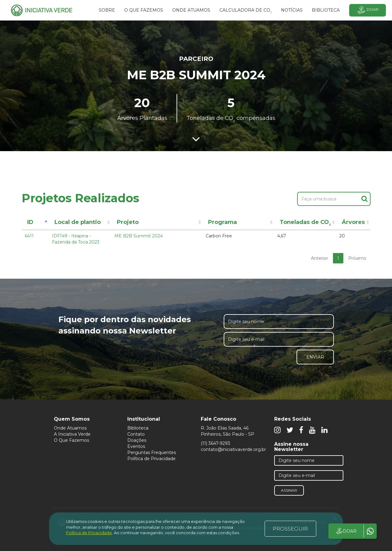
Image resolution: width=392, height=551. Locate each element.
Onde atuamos (191, 10)
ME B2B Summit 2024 (139, 236)
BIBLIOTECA (326, 10)
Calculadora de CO (246, 11)
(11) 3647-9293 (215, 443)
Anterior (319, 258)
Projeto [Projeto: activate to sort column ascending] (128, 222)
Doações (137, 440)
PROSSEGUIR (290, 529)
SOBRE (107, 10)
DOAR (346, 531)
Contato (136, 434)
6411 (29, 236)
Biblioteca (138, 428)
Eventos (136, 446)
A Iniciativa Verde (72, 434)
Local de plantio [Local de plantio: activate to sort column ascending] (78, 222)
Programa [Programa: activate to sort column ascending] (222, 222)
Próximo (357, 258)
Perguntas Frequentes (152, 452)
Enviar (315, 357)
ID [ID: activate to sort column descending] (30, 222)
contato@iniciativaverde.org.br (233, 449)
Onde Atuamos (70, 428)
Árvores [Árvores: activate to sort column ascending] (353, 222)
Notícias (292, 10)
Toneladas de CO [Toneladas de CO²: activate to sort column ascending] (305, 223)
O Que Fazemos (71, 440)
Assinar (289, 490)
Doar (368, 10)
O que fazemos (144, 10)
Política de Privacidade (151, 459)
